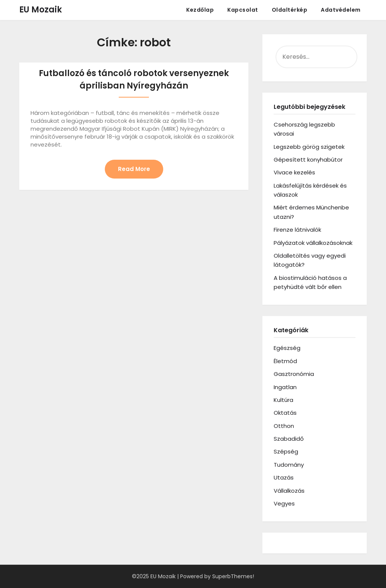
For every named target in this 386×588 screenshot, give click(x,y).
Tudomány (289, 465)
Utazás (284, 477)
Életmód (285, 361)
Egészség (287, 348)
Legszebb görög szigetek (309, 147)
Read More (134, 169)
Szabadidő (289, 439)
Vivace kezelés (294, 172)
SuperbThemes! (233, 576)
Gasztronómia (294, 374)
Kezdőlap (200, 10)
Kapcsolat (243, 10)
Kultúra (283, 400)
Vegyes (284, 503)
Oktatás (285, 413)
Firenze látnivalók (297, 230)
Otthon (284, 426)
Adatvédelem (341, 10)
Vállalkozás (289, 491)
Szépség (286, 451)
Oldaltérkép (290, 10)
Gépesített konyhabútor (308, 160)
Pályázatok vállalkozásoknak (313, 243)
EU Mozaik (41, 10)
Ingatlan (285, 387)
